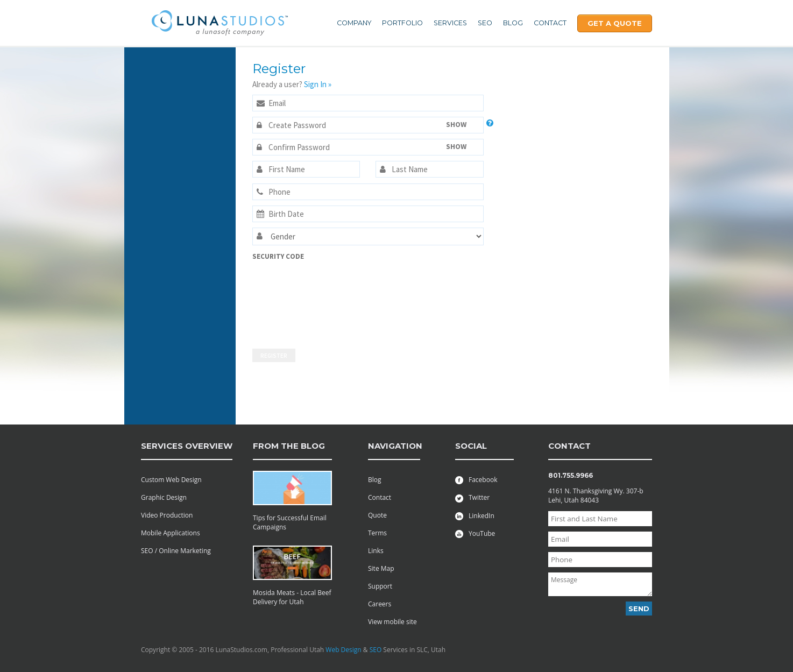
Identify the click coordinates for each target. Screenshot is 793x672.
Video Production (167, 515)
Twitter (472, 497)
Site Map (381, 568)
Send (639, 609)
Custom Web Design (171, 480)
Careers (380, 604)
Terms (377, 533)
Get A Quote (615, 23)
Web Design (343, 650)
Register (274, 356)
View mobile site (392, 622)
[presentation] (296, 300)
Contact (550, 23)
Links (376, 551)
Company (354, 23)
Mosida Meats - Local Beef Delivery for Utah (292, 597)
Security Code (278, 256)
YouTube (475, 533)
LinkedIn (475, 516)
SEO (485, 23)
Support (380, 586)
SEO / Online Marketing (176, 551)
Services (450, 23)
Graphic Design (164, 497)
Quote (377, 515)
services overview (187, 446)
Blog (513, 23)
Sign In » (318, 84)
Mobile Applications (171, 533)
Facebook (476, 480)
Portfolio (402, 23)
